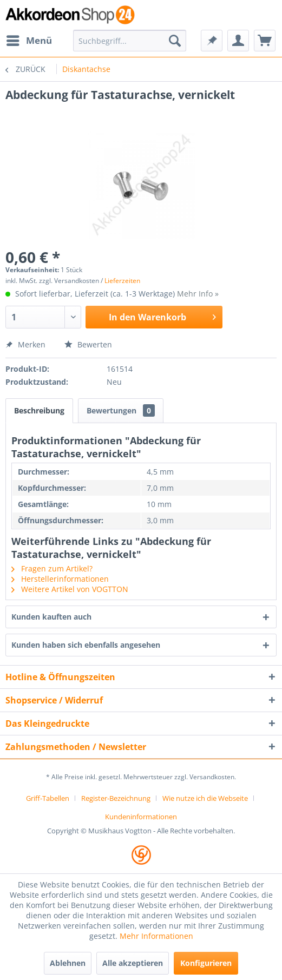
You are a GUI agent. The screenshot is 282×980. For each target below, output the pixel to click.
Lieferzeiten (122, 281)
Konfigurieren (206, 963)
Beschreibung (39, 410)
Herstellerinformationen (60, 579)
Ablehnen (68, 963)
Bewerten (88, 344)
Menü (29, 39)
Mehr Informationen (156, 936)
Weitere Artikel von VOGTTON (70, 589)
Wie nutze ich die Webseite (205, 798)
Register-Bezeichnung (116, 798)
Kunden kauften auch (51, 617)
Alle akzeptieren (133, 963)
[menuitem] (29, 41)
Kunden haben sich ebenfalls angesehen (86, 645)
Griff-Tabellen (48, 798)
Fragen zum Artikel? (52, 568)
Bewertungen (121, 410)
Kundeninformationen (141, 817)
